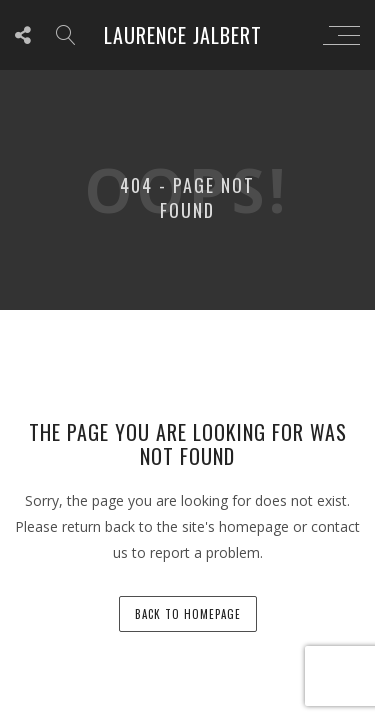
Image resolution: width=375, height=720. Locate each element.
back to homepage (188, 614)
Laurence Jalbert (183, 35)
